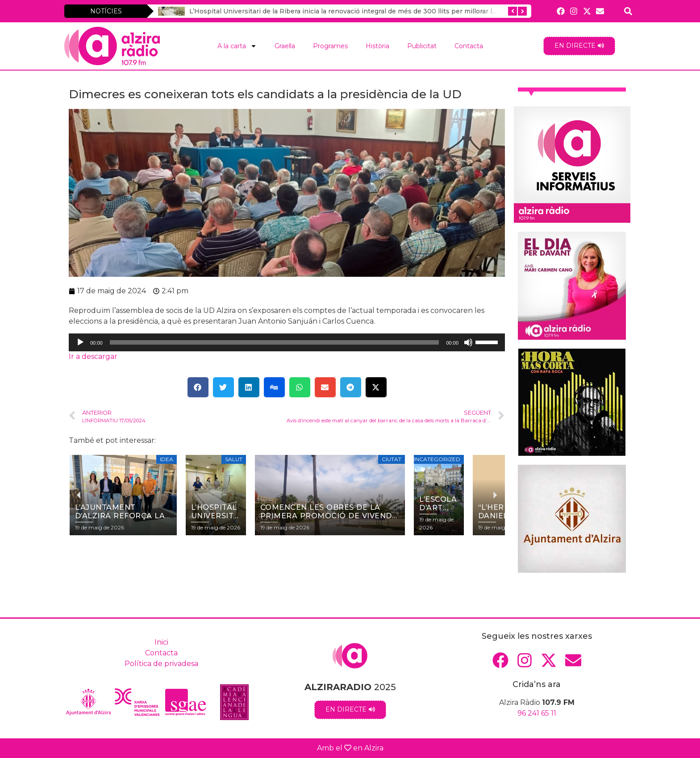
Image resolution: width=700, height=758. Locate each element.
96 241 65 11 (537, 713)
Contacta (469, 46)
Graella (285, 46)
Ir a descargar (93, 356)
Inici (161, 642)
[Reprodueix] (80, 342)
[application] (287, 342)
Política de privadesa (161, 664)
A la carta (237, 46)
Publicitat (422, 46)
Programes (330, 46)
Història (377, 46)
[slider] (275, 342)
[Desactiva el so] (468, 342)
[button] (198, 387)
